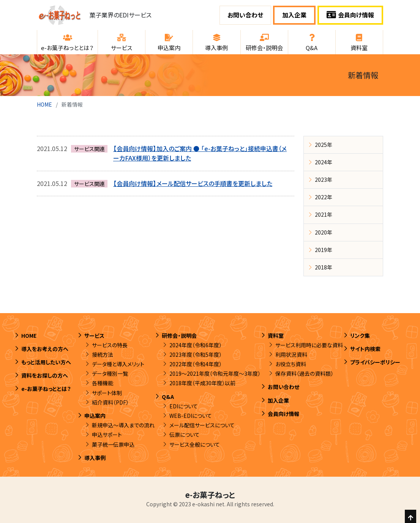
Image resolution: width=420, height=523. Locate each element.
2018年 (324, 267)
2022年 (324, 197)
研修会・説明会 (179, 336)
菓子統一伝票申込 (113, 444)
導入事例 (95, 458)
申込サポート (107, 435)
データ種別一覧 (110, 373)
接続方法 (103, 354)
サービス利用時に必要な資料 (309, 345)
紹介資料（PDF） (110, 402)
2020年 (324, 232)
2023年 (324, 180)
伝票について (185, 435)
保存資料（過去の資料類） (304, 373)
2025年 (324, 145)
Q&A (168, 397)
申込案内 (95, 416)
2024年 (324, 162)
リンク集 (360, 336)
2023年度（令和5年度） (196, 354)
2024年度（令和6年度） (196, 345)
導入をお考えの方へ (45, 349)
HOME (44, 104)
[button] (67, 42)
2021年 (324, 214)
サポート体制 (107, 393)
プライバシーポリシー (375, 362)
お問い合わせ (245, 15)
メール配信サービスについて (202, 425)
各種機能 (103, 383)
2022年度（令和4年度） (196, 364)
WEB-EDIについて (191, 416)
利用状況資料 (291, 354)
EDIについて (184, 406)
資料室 (276, 336)
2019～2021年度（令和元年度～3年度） (215, 373)
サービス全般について (195, 444)
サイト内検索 (365, 349)
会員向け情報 (350, 15)
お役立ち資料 (291, 364)
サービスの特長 (110, 345)
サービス (94, 336)
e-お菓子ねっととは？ (46, 389)
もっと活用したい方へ (46, 362)
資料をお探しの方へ (45, 375)
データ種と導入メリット (118, 364)
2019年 (324, 250)
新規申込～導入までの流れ (123, 425)
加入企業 (294, 15)
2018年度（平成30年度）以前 (202, 383)
